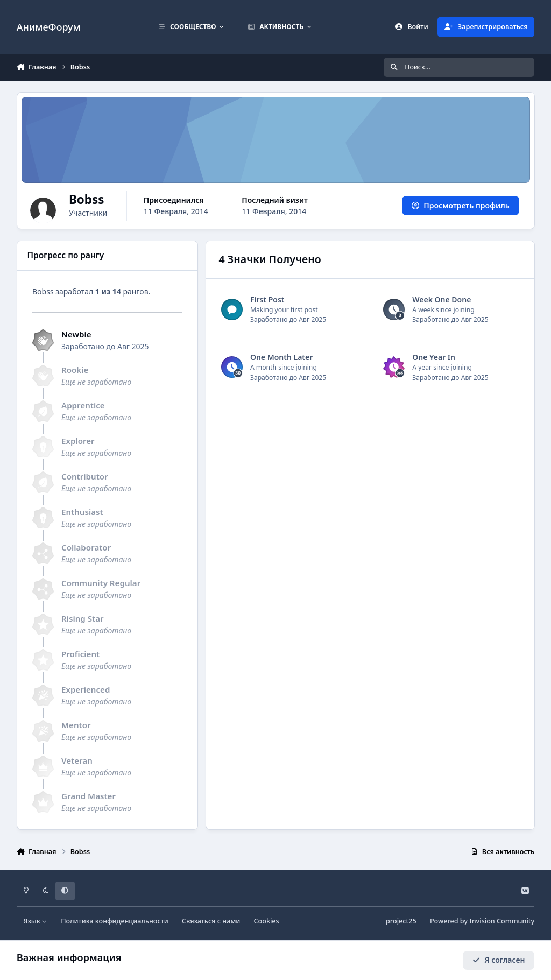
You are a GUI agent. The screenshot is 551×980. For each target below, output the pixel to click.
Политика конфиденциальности (115, 921)
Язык (35, 921)
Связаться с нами (211, 921)
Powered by (482, 921)
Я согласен (499, 960)
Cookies (267, 921)
